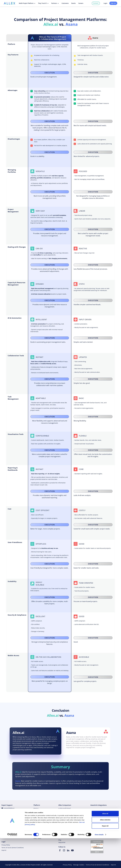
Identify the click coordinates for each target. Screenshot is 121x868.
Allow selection (105, 849)
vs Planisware (63, 819)
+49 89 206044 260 (10, 811)
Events (36, 829)
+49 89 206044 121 (10, 834)
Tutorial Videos (6, 824)
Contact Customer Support (10, 821)
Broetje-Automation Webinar (67, 837)
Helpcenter (7, 813)
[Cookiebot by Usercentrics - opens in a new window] (12, 864)
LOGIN (36, 836)
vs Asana (61, 814)
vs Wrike (61, 811)
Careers (36, 822)
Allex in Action (38, 832)
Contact (96, 3)
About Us (36, 827)
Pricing (36, 814)
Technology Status (9, 816)
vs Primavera (62, 816)
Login (105, 3)
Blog (35, 816)
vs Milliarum (62, 829)
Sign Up (113, 3)
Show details (99, 864)
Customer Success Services (10, 819)
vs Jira (60, 827)
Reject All (105, 856)
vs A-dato (61, 824)
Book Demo (7, 837)
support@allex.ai (9, 808)
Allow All (105, 843)
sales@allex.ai (8, 832)
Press (35, 824)
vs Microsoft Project (65, 808)
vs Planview (62, 822)
